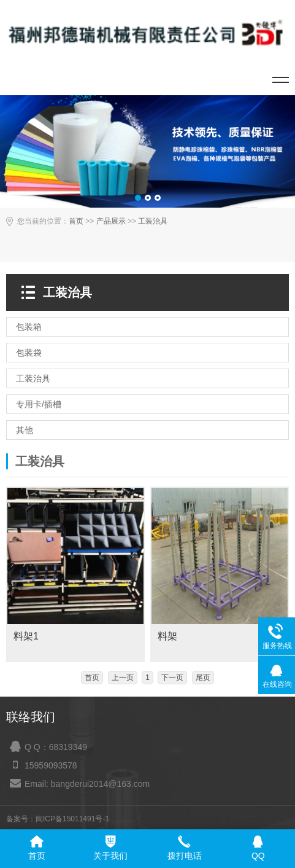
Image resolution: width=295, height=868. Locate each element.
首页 (76, 221)
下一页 (172, 678)
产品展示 (111, 221)
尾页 (203, 678)
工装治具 (153, 221)
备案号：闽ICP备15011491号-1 (58, 819)
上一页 (123, 678)
